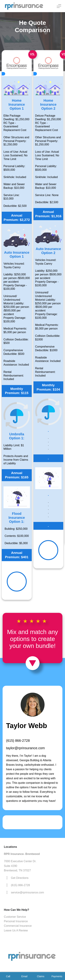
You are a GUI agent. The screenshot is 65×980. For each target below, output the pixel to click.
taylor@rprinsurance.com (25, 748)
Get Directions (20, 878)
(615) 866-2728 (18, 741)
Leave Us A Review (16, 930)
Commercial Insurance (18, 926)
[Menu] (59, 6)
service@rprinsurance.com (27, 892)
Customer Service (15, 917)
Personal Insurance (16, 921)
